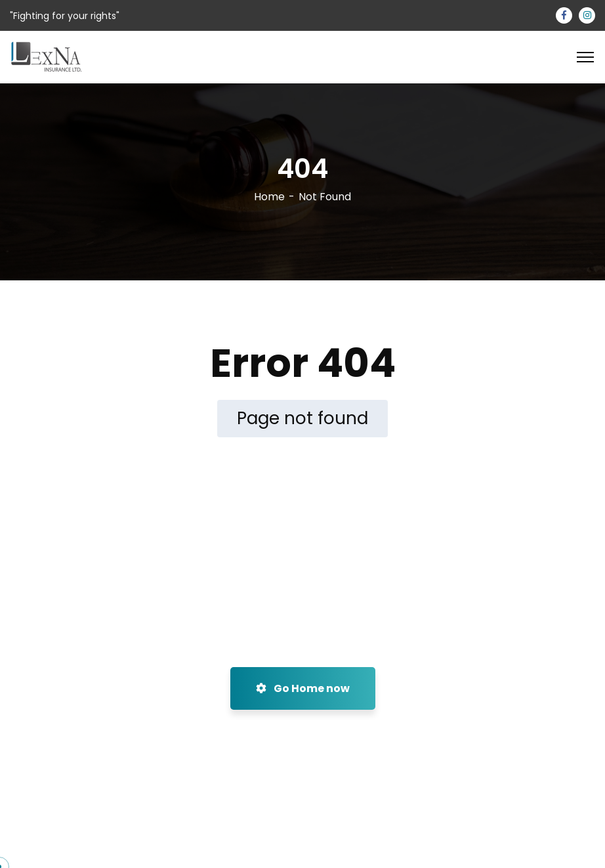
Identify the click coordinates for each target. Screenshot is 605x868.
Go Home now (303, 688)
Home (269, 197)
